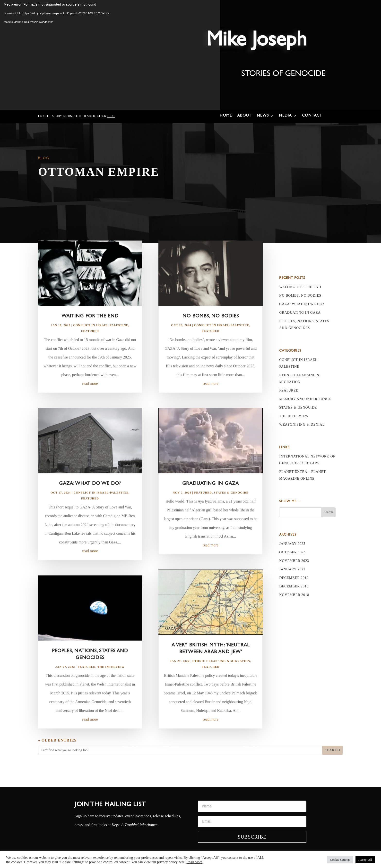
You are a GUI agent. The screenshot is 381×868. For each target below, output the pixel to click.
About (244, 116)
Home (226, 116)
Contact (312, 116)
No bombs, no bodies (211, 329)
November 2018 (294, 595)
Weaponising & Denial (302, 425)
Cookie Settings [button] (340, 860)
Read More (194, 862)
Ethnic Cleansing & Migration (221, 674)
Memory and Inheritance (305, 399)
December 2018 (294, 586)
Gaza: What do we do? (90, 496)
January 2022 (292, 569)
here (111, 117)
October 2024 (292, 552)
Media (285, 116)
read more (90, 396)
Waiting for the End (90, 329)
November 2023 (294, 561)
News (263, 116)
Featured (90, 344)
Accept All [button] (365, 860)
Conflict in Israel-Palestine (101, 338)
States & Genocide (231, 505)
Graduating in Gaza (211, 496)
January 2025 (292, 544)
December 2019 (294, 578)
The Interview (111, 679)
